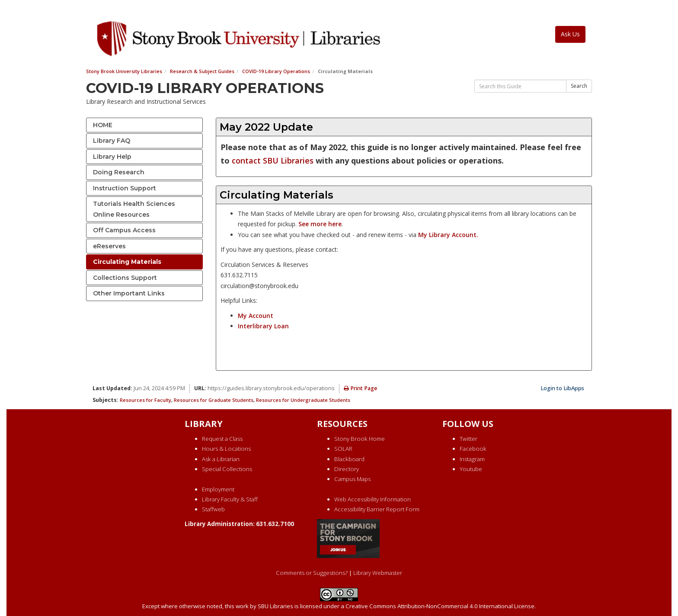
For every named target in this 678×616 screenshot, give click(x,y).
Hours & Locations (226, 449)
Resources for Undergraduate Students (303, 400)
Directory (347, 469)
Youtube (471, 469)
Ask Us (570, 34)
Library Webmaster (378, 573)
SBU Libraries (275, 606)
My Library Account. (448, 235)
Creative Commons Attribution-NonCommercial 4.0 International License (440, 606)
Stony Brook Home (360, 439)
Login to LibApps (562, 388)
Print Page (360, 388)
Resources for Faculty (146, 400)
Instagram (472, 459)
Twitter (469, 439)
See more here (320, 224)
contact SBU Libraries (273, 160)
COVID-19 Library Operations (276, 71)
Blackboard (349, 459)
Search (579, 86)
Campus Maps (352, 479)
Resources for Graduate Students (214, 400)
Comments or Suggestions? (312, 573)
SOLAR (343, 449)
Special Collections (227, 469)
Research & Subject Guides (202, 71)
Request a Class (222, 439)
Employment (218, 489)
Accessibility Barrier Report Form (377, 509)
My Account (256, 316)
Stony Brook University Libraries (124, 71)
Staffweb (213, 509)
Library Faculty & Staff (230, 499)
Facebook (473, 449)
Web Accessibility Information (373, 499)
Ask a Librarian (221, 459)
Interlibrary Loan (263, 326)
